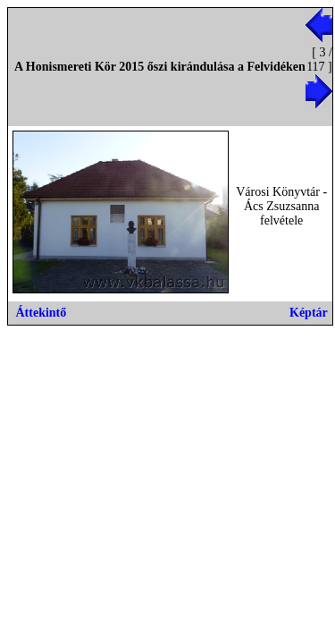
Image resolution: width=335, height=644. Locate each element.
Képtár (309, 313)
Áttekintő (42, 313)
